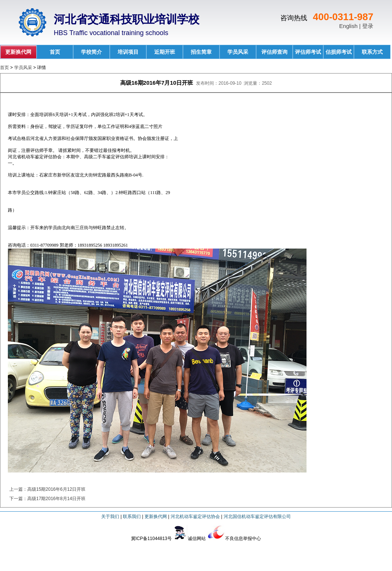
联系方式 (372, 52)
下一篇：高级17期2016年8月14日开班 (47, 499)
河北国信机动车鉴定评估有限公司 (257, 517)
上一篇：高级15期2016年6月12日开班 (47, 489)
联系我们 (132, 517)
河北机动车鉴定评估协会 (195, 517)
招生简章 (201, 52)
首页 (55, 52)
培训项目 (128, 52)
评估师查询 (274, 52)
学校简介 (91, 52)
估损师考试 (339, 52)
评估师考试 (308, 52)
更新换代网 (18, 52)
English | (351, 26)
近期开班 (165, 52)
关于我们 (110, 517)
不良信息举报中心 (243, 539)
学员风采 (238, 52)
